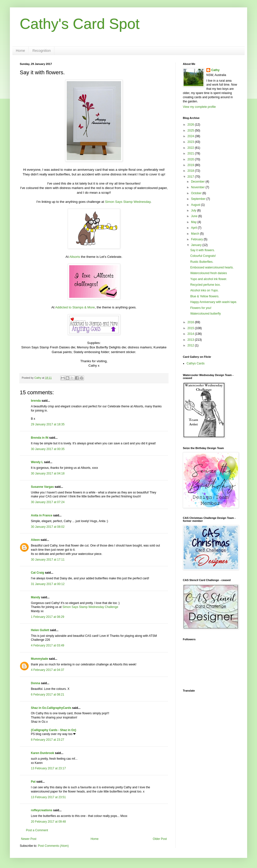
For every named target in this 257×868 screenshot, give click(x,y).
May (194, 222)
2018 (191, 171)
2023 (191, 142)
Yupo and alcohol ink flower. (209, 279)
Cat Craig (37, 573)
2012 (191, 345)
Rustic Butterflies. (202, 262)
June (195, 216)
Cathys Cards (196, 363)
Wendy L (37, 462)
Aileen (35, 540)
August (196, 205)
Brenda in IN (40, 438)
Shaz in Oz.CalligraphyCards (51, 708)
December (198, 182)
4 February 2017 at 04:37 (48, 670)
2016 (191, 322)
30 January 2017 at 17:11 (48, 560)
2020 (191, 159)
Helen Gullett (40, 630)
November (198, 187)
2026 (191, 125)
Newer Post (29, 839)
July (194, 210)
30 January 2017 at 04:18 (48, 473)
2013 (191, 340)
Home (20, 51)
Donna (35, 683)
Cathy (215, 70)
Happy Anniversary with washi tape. (214, 302)
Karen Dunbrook (43, 753)
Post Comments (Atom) (53, 846)
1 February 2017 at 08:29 (48, 617)
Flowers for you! (201, 308)
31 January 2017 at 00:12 (48, 584)
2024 (191, 136)
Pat (33, 782)
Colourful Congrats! (203, 256)
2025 (191, 131)
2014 (191, 334)
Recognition (42, 51)
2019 (191, 165)
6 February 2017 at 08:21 (48, 695)
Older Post (160, 839)
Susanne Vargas (42, 487)
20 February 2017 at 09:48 (48, 822)
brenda (36, 401)
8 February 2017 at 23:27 (48, 740)
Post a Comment (37, 830)
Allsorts (75, 257)
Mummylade (39, 659)
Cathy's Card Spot (80, 24)
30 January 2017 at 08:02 (48, 527)
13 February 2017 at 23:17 (48, 768)
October (197, 193)
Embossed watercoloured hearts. (212, 267)
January (197, 245)
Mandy (36, 597)
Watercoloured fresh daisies (209, 273)
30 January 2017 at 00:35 (48, 449)
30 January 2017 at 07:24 (48, 502)
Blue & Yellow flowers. (205, 296)
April (194, 228)
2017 (191, 177)
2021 (191, 153)
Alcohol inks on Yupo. (204, 290)
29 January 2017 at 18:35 (48, 424)
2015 (191, 328)
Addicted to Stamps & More (75, 307)
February (197, 239)
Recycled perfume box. (205, 285)
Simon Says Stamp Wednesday (128, 202)
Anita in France (42, 515)
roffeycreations (42, 810)
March (196, 234)
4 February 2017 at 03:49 (48, 645)
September (199, 199)
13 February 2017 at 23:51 (48, 797)
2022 (191, 148)
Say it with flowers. (203, 250)
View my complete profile (199, 107)
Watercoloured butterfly (206, 314)
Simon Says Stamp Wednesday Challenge (90, 607)
